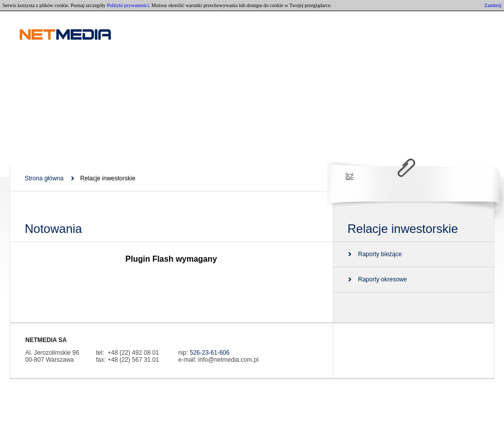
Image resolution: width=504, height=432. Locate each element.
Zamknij (493, 5)
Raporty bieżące (380, 254)
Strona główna (44, 178)
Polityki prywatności (128, 5)
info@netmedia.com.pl (228, 360)
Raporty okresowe (383, 279)
